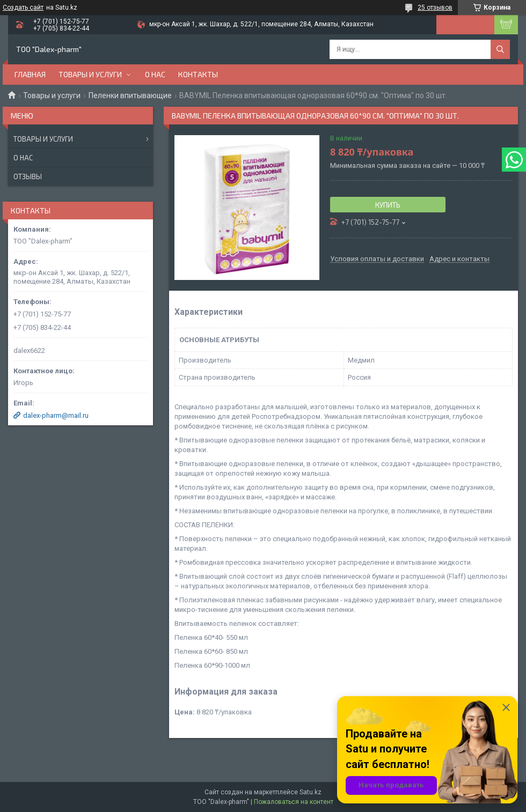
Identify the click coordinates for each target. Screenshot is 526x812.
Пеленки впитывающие (130, 95)
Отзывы (28, 176)
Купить (388, 205)
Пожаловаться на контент (294, 802)
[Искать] (500, 49)
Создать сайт (23, 8)
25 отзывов (435, 8)
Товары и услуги (90, 74)
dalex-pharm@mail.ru (56, 415)
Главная (30, 74)
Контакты (198, 74)
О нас (155, 74)
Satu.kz (311, 792)
